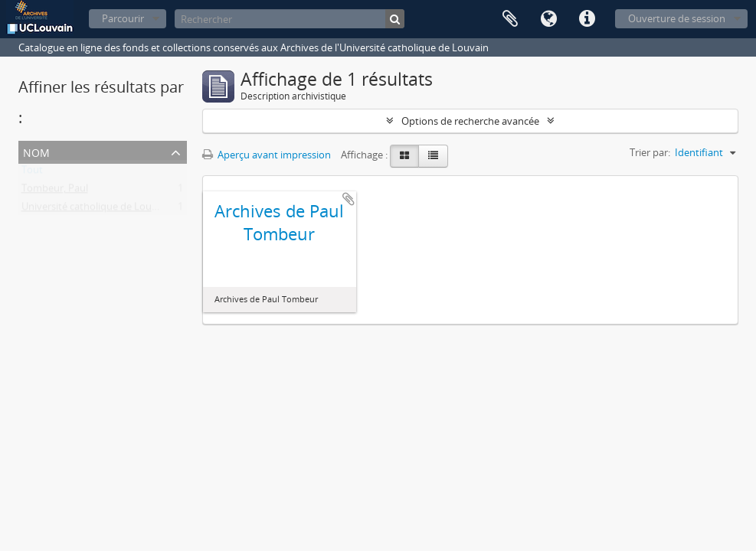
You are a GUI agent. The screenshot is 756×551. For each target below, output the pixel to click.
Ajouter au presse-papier (349, 199)
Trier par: (650, 152)
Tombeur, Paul (55, 191)
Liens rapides (587, 19)
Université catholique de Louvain (96, 210)
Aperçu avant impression (267, 155)
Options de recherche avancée (470, 121)
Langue (548, 19)
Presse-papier (510, 19)
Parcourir (123, 18)
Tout (32, 173)
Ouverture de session (677, 18)
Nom (36, 151)
